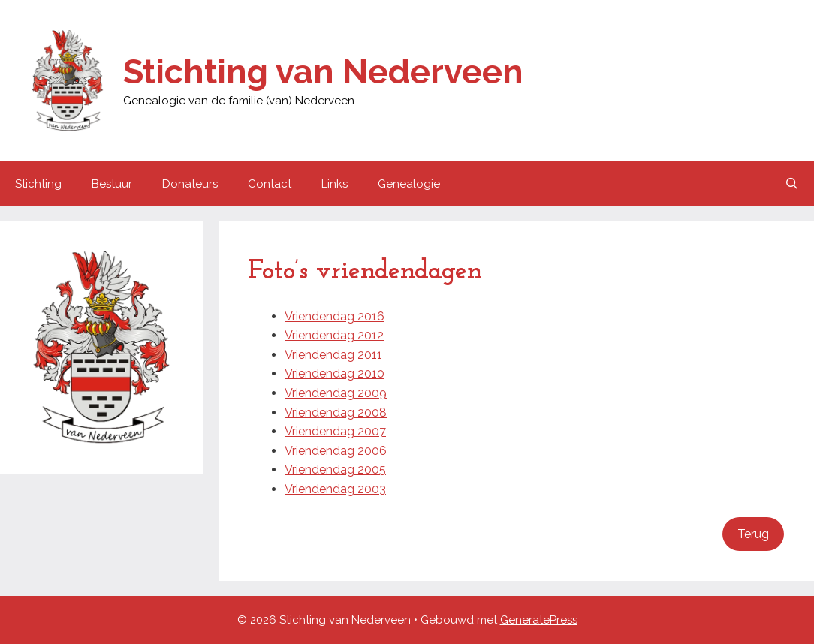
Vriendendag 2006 (336, 451)
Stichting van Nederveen (323, 72)
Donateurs (190, 184)
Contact (270, 184)
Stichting (38, 184)
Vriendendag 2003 (335, 489)
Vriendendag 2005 (335, 469)
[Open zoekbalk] (792, 184)
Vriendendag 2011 (333, 355)
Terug (753, 534)
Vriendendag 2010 (335, 373)
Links (335, 184)
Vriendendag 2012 (334, 335)
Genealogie (409, 184)
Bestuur (112, 184)
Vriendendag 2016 (335, 316)
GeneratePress (539, 620)
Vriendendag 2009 (336, 393)
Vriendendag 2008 (336, 412)
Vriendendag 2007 (335, 431)
